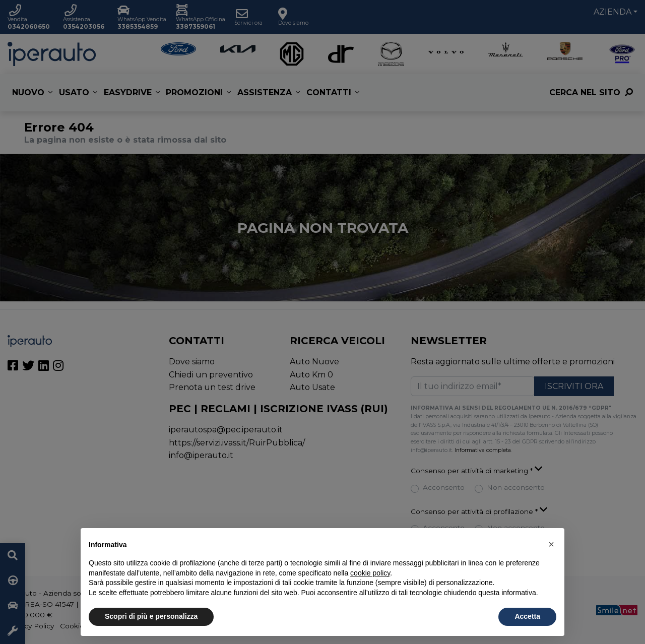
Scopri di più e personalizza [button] (151, 616)
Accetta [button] (527, 616)
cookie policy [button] (370, 573)
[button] (551, 544)
